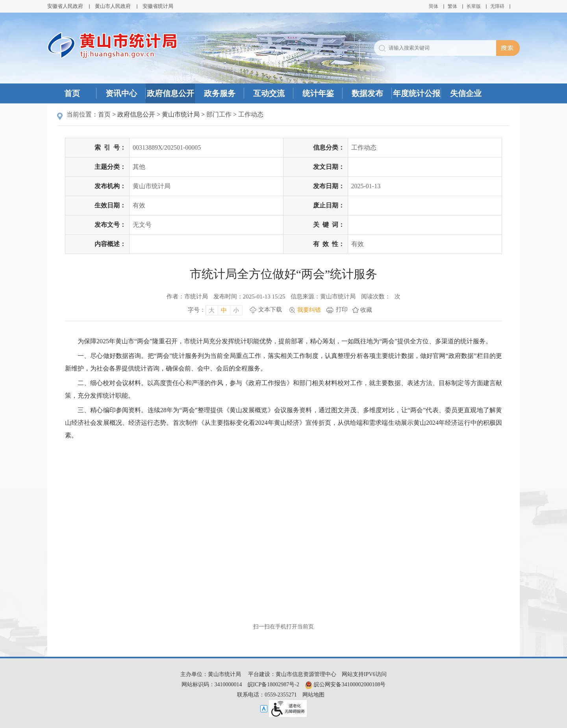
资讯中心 (121, 93)
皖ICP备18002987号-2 (273, 684)
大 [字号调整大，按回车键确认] (212, 310)
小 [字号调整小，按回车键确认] (236, 310)
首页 (72, 93)
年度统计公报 (417, 93)
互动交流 (269, 93)
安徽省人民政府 (65, 6)
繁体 (452, 6)
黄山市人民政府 (113, 6)
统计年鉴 (318, 93)
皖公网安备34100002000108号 (345, 684)
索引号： (110, 147)
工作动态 (251, 114)
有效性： (329, 244)
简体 (434, 6)
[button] (474, 6)
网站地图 (313, 695)
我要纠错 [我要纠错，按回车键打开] (309, 310)
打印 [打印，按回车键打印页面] (342, 309)
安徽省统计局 (158, 6)
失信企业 (466, 93)
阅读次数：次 (381, 296)
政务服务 (220, 93)
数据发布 (367, 93)
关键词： (329, 225)
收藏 (366, 310)
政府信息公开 (170, 93)
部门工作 (219, 114)
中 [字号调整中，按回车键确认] (224, 310)
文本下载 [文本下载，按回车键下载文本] (270, 309)
